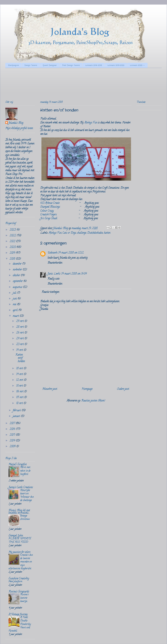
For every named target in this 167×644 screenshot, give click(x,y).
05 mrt (20, 398)
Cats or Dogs (69, 233)
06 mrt (20, 392)
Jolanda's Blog (16, 123)
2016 (13, 429)
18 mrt (20, 369)
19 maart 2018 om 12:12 (71, 253)
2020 (13, 247)
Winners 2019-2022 (116, 65)
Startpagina (13, 65)
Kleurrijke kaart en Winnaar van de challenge (27, 496)
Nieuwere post (50, 389)
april (16, 310)
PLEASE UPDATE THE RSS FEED (20, 540)
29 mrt (20, 321)
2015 (13, 435)
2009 (13, 447)
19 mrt (20, 350)
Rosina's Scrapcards (19, 592)
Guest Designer (50, 65)
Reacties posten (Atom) (93, 401)
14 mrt (20, 374)
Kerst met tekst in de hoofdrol (25, 471)
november (18, 270)
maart (16, 316)
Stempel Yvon (16, 536)
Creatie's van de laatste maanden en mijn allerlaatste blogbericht (21, 562)
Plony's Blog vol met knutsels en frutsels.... (19, 512)
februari (17, 411)
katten (107, 233)
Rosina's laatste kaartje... (24, 598)
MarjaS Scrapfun (17, 465)
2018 (13, 259)
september (18, 281)
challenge (82, 233)
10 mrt (20, 386)
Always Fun (91, 123)
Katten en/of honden (20, 358)
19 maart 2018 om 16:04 (74, 274)
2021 (13, 242)
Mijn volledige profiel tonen (19, 128)
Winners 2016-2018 (94, 65)
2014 (13, 441)
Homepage (87, 389)
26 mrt (20, 333)
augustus (18, 287)
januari (17, 416)
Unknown (52, 253)
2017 (13, 424)
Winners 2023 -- (137, 65)
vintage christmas (25, 518)
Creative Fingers (48, 215)
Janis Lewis (54, 274)
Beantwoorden (55, 263)
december (17, 264)
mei (15, 305)
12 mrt (20, 380)
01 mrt (20, 403)
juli (15, 293)
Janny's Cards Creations (21, 488)
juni (15, 299)
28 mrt (20, 327)
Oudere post (123, 389)
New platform (15, 582)
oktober (17, 276)
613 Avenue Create (50, 203)
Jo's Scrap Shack (49, 219)
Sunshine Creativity (19, 579)
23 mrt (20, 345)
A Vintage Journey (18, 615)
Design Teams (31, 65)
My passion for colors (19, 552)
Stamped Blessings (50, 207)
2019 (13, 253)
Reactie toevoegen (50, 292)
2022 (13, 236)
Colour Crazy (47, 211)
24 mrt (20, 339)
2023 (13, 230)
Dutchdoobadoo (95, 233)
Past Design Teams (71, 65)
